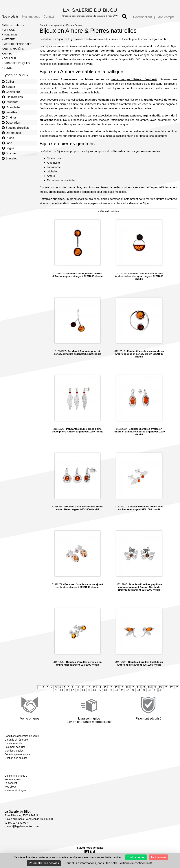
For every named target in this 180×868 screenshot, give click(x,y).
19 (127, 687)
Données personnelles (17, 754)
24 (155, 687)
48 (161, 690)
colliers (136, 51)
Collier (8, 82)
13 (94, 687)
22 (144, 687)
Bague (8, 148)
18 (122, 687)
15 (105, 687)
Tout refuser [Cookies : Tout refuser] (158, 857)
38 (106, 690)
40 (117, 690)
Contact (49, 16)
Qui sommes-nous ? (16, 776)
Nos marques (31, 16)
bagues (121, 51)
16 (111, 687)
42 (128, 690)
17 (116, 687)
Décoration (11, 123)
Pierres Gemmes (75, 25)
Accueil (43, 25)
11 (83, 687)
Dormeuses (11, 133)
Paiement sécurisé (15, 747)
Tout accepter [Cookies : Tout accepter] (136, 857)
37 (100, 690)
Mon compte (166, 17)
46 (150, 690)
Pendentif (10, 102)
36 (95, 690)
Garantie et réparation (17, 740)
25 (160, 687)
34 (83, 690)
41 (122, 690)
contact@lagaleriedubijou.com (22, 826)
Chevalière (11, 92)
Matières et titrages (15, 790)
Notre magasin (13, 779)
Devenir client (142, 17)
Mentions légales (14, 751)
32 (72, 690)
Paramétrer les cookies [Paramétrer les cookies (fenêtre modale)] (44, 863)
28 (177, 687)
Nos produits (10, 16)
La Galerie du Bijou (18, 812)
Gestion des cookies (16, 758)
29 (56, 690)
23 (149, 687)
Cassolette (11, 107)
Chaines (9, 117)
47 (155, 690)
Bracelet (9, 158)
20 (133, 687)
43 (133, 690)
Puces (8, 138)
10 (78, 687)
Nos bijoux (11, 787)
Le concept (11, 783)
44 (139, 690)
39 (111, 690)
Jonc (7, 143)
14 (100, 687)
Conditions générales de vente (22, 736)
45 (144, 690)
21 (138, 687)
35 (89, 690)
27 (171, 687)
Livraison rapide (14, 743)
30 (61, 690)
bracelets (93, 51)
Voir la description (108, 211)
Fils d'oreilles (12, 97)
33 (78, 690)
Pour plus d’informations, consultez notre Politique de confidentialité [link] (108, 863)
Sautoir (8, 87)
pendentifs (108, 51)
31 (67, 690)
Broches (9, 153)
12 (89, 687)
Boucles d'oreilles (15, 128)
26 (166, 687)
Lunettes (9, 112)
